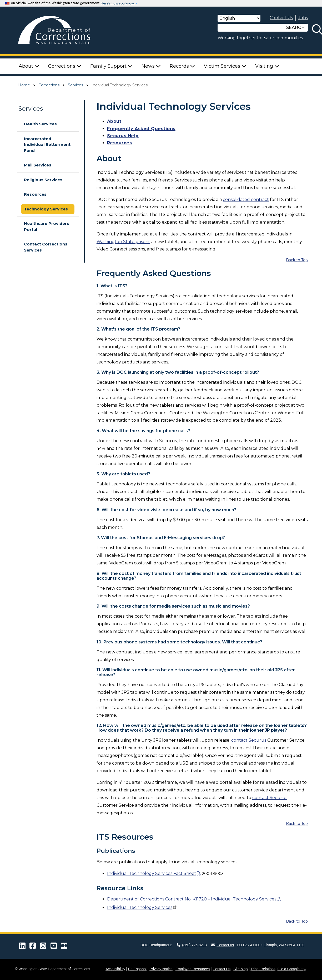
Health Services (40, 124)
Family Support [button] (111, 66)
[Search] (250, 28)
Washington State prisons (123, 242)
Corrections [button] (65, 66)
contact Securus (249, 740)
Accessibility (115, 969)
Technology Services (46, 209)
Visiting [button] (267, 66)
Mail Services (38, 165)
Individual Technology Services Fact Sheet (152, 873)
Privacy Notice (161, 969)
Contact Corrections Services (46, 247)
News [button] (151, 66)
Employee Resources (193, 969)
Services (76, 85)
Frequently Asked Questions (141, 129)
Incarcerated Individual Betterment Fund (47, 145)
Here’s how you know (118, 3)
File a (292, 969)
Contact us (223, 945)
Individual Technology (142, 907)
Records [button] (182, 66)
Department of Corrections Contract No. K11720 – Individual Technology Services (192, 899)
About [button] (29, 66)
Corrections (49, 85)
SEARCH (295, 28)
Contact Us (281, 18)
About (114, 121)
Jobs (303, 18)
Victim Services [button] (225, 66)
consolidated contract (246, 200)
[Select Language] (239, 18)
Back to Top (297, 260)
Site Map (240, 969)
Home (24, 85)
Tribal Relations (263, 969)
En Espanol (137, 969)
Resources (35, 194)
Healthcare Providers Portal (47, 226)
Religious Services (43, 180)
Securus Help (123, 136)
